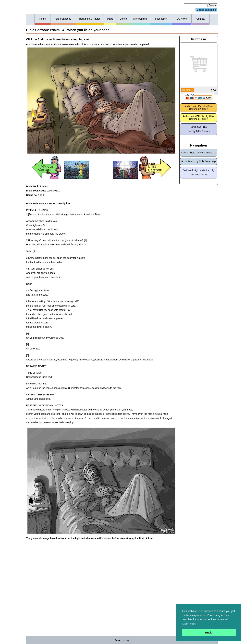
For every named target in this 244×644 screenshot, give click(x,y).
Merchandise (140, 19)
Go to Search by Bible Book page (199, 161)
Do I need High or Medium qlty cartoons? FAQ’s (199, 172)
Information (161, 19)
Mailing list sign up (206, 10)
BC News (182, 19)
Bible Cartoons (63, 19)
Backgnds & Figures (90, 19)
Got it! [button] (209, 633)
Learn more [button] (189, 624)
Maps (110, 19)
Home (42, 19)
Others (123, 19)
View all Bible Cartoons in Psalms (199, 153)
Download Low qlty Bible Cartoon (199, 129)
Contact (200, 19)
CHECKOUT (188, 90)
